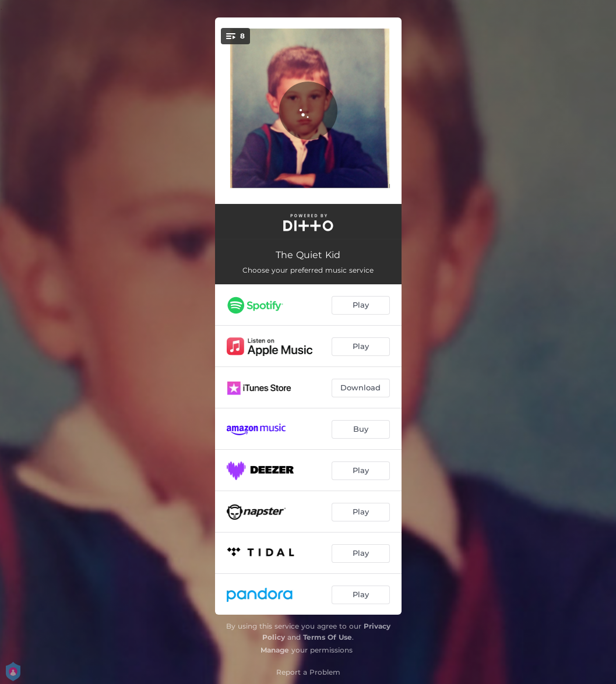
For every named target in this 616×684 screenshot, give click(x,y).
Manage (275, 650)
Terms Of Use (328, 637)
